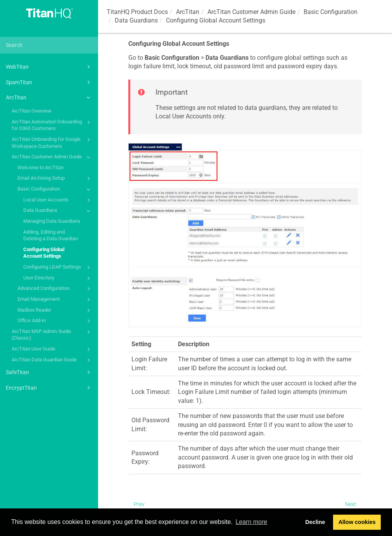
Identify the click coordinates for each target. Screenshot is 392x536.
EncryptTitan (49, 388)
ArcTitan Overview (32, 111)
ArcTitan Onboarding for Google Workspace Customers (52, 142)
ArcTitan (49, 97)
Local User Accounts (58, 200)
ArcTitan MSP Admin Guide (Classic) (52, 334)
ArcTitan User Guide (52, 349)
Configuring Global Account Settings (44, 253)
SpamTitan (49, 82)
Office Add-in (55, 321)
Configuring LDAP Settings (58, 267)
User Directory (58, 278)
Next (351, 504)
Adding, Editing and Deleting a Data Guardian (51, 235)
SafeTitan (49, 372)
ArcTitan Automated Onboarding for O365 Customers (52, 125)
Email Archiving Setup (55, 179)
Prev (139, 504)
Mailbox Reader (55, 310)
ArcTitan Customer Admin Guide (52, 157)
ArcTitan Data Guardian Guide (52, 360)
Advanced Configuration (55, 289)
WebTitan (49, 67)
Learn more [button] (251, 522)
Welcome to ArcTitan (41, 167)
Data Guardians (58, 211)
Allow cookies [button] (357, 522)
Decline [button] (315, 522)
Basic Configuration (55, 189)
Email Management (55, 300)
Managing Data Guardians (52, 221)
